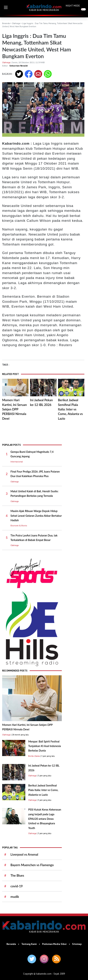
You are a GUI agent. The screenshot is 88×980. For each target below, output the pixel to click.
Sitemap (77, 944)
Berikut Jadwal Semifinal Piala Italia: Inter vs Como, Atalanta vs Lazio (70, 409)
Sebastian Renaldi (19, 66)
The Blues (17, 875)
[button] (6, 7)
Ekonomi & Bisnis (19, 525)
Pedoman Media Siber (54, 944)
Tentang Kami (29, 944)
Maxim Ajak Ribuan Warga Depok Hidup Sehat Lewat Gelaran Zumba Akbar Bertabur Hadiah (36, 516)
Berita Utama (34, 756)
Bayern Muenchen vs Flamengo (32, 865)
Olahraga (16, 23)
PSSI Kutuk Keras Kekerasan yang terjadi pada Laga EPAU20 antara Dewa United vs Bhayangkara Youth (45, 819)
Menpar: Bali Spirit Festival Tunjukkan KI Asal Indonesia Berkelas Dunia (45, 746)
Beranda (6, 23)
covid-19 (17, 886)
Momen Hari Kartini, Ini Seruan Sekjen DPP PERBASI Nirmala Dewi (14, 409)
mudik (15, 897)
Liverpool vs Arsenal (24, 854)
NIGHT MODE (73, 6)
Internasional (17, 462)
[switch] (83, 9)
